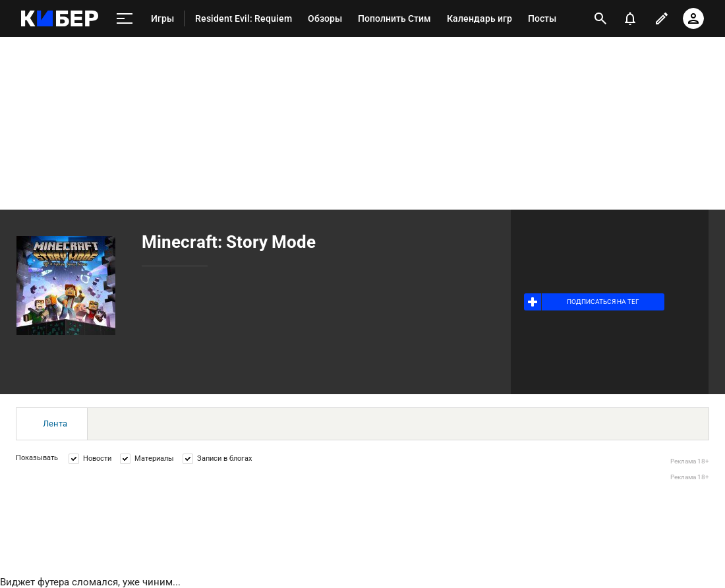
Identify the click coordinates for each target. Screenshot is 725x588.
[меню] (125, 19)
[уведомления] (630, 18)
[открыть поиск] (600, 18)
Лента (55, 424)
